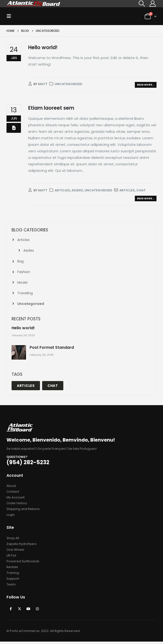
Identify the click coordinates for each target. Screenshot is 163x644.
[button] (142, 4)
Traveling (25, 295)
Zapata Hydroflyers (22, 546)
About (11, 488)
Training (13, 575)
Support (13, 581)
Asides (77, 190)
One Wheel (15, 552)
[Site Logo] (34, 3)
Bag (20, 262)
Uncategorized (68, 84)
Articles (62, 190)
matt (43, 84)
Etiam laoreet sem (51, 108)
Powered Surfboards (23, 563)
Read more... (146, 85)
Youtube (28, 611)
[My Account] (153, 4)
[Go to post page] (19, 355)
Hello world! (43, 47)
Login (11, 517)
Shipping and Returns (23, 511)
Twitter (20, 611)
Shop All (13, 540)
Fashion (24, 273)
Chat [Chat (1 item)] (53, 388)
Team (11, 587)
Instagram (37, 611)
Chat (141, 190)
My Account (16, 500)
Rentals (12, 569)
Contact (13, 494)
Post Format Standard (52, 350)
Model (22, 284)
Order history (17, 506)
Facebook (11, 611)
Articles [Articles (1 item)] (26, 388)
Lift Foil (11, 558)
